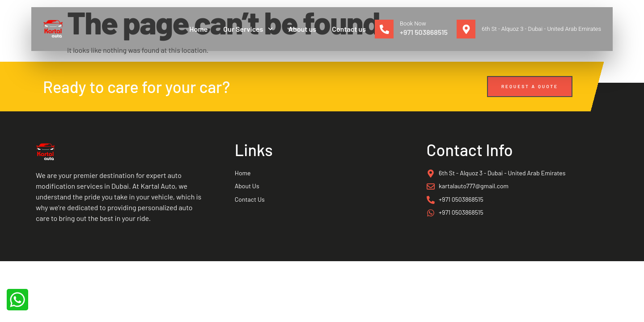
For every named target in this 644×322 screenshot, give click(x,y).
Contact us (349, 29)
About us (303, 29)
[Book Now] (384, 29)
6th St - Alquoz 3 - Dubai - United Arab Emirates (541, 29)
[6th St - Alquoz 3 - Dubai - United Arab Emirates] (466, 29)
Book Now (413, 23)
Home (198, 29)
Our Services (248, 29)
